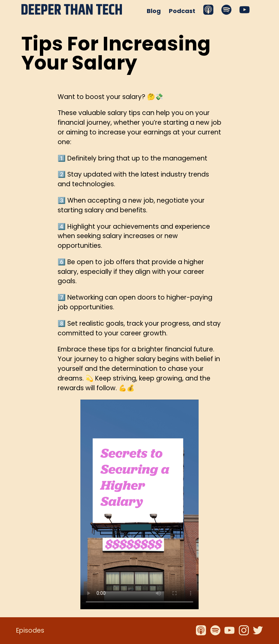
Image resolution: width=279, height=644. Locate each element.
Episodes (30, 630)
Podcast (182, 11)
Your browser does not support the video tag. (139, 504)
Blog (154, 11)
